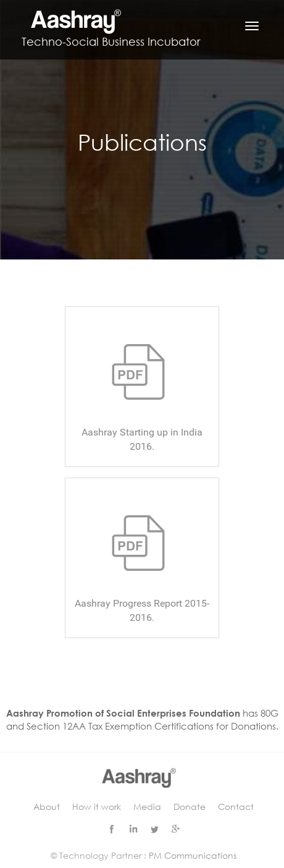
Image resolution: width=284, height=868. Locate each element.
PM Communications (193, 855)
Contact (236, 807)
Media (147, 807)
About (47, 807)
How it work (97, 807)
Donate (190, 807)
